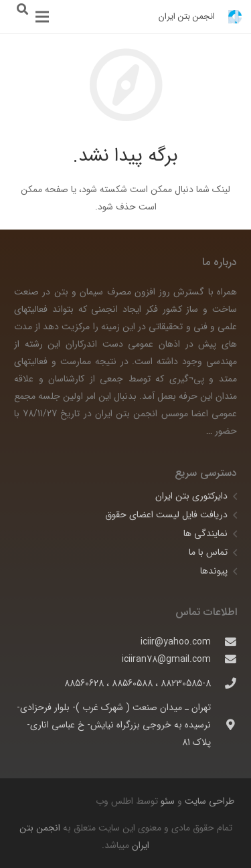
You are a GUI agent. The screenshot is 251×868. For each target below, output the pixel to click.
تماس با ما (208, 552)
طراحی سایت (208, 801)
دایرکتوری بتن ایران (191, 496)
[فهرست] (42, 17)
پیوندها (214, 571)
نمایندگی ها (205, 533)
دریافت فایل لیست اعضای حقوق (166, 515)
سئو (168, 801)
